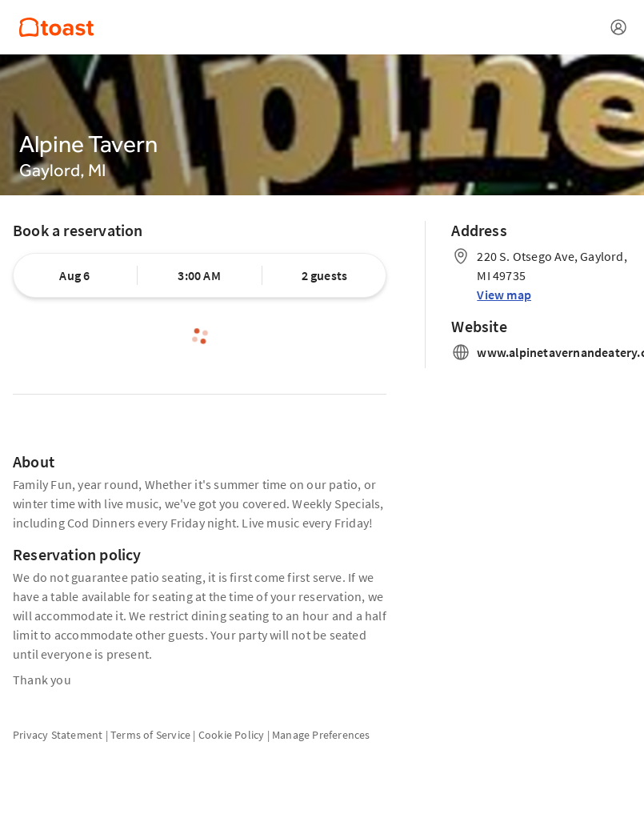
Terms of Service (150, 735)
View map (504, 295)
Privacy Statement (58, 735)
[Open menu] (618, 27)
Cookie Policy (232, 735)
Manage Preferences (321, 735)
